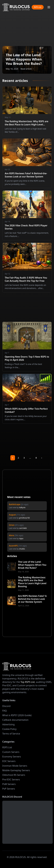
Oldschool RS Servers (14, 775)
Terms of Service (11, 734)
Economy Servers (12, 757)
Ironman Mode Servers (15, 766)
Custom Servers (11, 752)
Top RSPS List (28, 682)
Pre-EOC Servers (11, 780)
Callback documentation (15, 720)
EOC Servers (9, 761)
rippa (21, 538)
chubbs (22, 549)
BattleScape (15, 504)
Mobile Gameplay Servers (16, 770)
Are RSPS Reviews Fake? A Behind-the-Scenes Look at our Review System (32, 599)
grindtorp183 (24, 518)
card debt (23, 528)
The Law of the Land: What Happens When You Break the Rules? (32, 565)
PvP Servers (9, 789)
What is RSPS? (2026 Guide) (17, 715)
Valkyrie (22, 508)
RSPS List (38, 7)
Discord (6, 706)
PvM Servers (9, 784)
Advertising (8, 724)
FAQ (4, 711)
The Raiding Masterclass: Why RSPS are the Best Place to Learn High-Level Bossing (32, 582)
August (12, 515)
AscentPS (13, 546)
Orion (12, 525)
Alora (11, 535)
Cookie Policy (9, 729)
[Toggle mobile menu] (49, 7)
